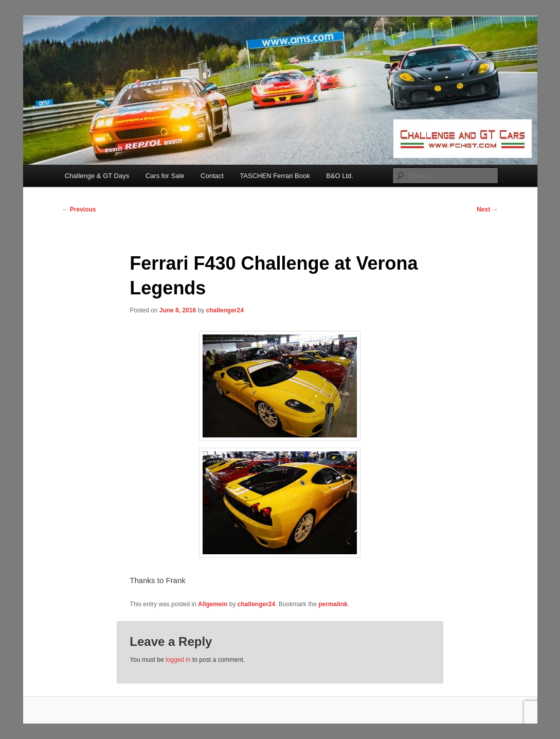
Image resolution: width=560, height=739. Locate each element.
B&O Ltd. (340, 176)
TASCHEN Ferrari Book (275, 176)
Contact (212, 176)
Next (487, 209)
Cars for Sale (165, 176)
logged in (178, 660)
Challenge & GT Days (97, 176)
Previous (79, 209)
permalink (333, 604)
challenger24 (224, 310)
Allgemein (213, 604)
